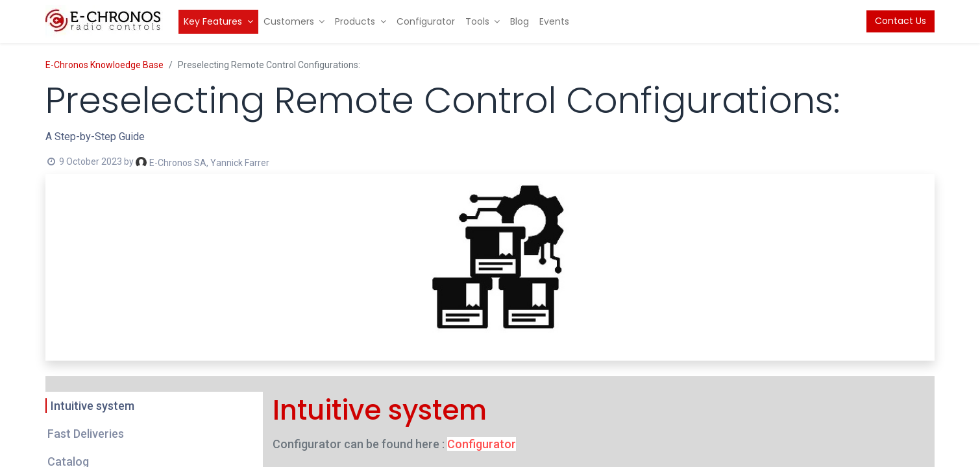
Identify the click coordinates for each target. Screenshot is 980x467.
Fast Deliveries (86, 434)
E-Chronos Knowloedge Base (104, 65)
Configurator (482, 444)
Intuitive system (92, 406)
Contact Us (900, 21)
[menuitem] (218, 22)
